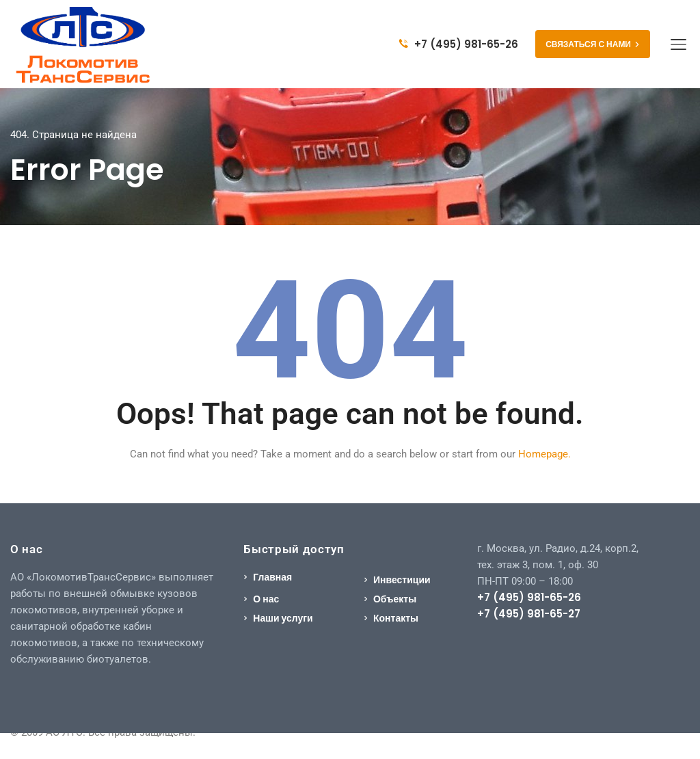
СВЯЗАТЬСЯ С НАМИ (593, 44)
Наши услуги (283, 618)
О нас (266, 599)
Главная (272, 577)
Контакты (396, 618)
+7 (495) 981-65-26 (459, 44)
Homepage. (544, 454)
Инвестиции (402, 580)
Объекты (395, 599)
